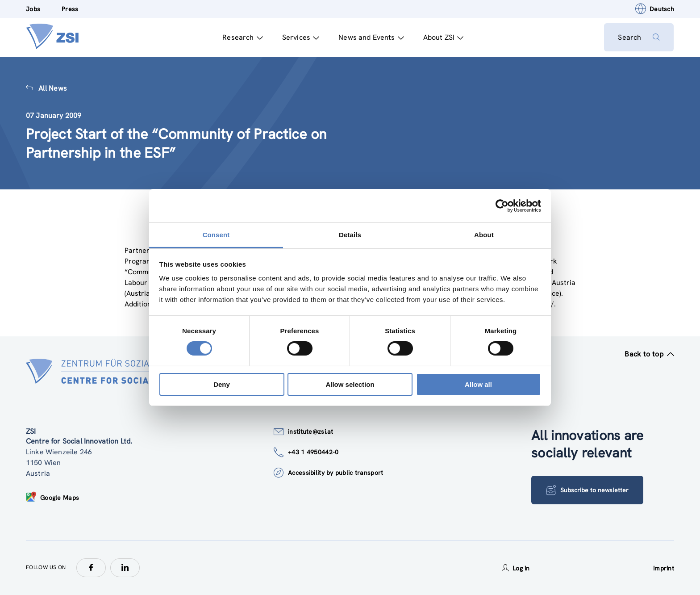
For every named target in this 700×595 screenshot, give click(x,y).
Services (300, 37)
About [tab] (484, 235)
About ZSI (443, 37)
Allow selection (350, 384)
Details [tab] (350, 235)
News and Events (371, 37)
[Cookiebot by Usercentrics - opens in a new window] (502, 205)
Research (242, 37)
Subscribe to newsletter (587, 490)
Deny (222, 384)
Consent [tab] (216, 235)
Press (70, 9)
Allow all (478, 384)
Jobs (33, 9)
